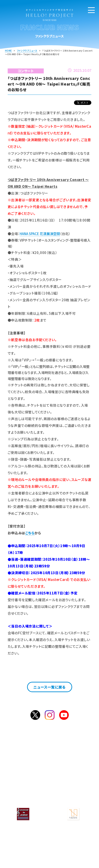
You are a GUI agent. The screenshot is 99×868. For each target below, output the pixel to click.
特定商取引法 (72, 796)
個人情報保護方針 (27, 796)
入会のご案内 (38, 761)
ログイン (66, 761)
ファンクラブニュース (27, 51)
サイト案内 (27, 789)
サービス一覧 (72, 774)
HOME (8, 51)
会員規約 (72, 789)
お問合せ (72, 781)
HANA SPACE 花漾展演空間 (40, 234)
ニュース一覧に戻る (49, 687)
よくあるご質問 (27, 781)
